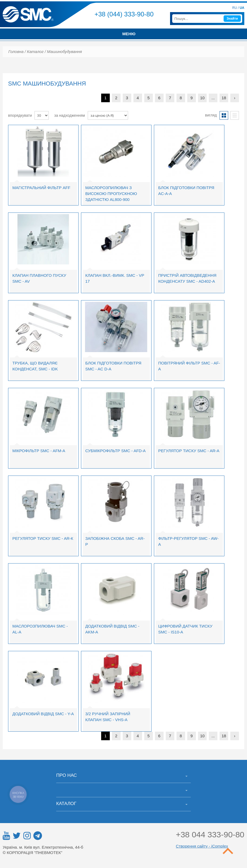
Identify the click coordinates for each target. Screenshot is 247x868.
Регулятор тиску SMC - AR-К (43, 538)
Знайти (232, 19)
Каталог (35, 52)
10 (202, 98)
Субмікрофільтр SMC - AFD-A (115, 451)
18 (224, 98)
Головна (16, 52)
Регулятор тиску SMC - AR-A (189, 451)
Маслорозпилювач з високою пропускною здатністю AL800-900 (111, 194)
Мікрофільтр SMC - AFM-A (39, 451)
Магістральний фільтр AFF (41, 188)
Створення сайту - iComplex (202, 846)
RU (234, 8)
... (213, 98)
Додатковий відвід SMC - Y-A (43, 714)
